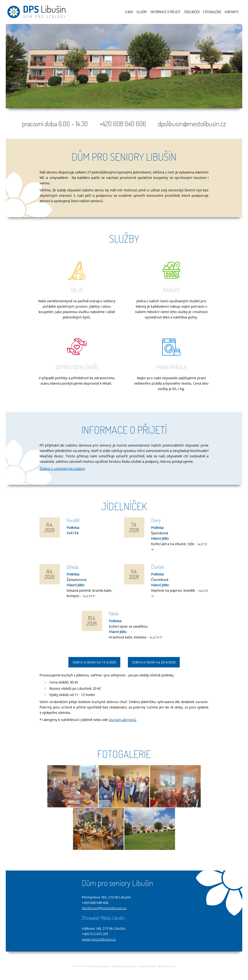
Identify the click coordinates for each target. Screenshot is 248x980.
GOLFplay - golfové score (124, 965)
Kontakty (232, 12)
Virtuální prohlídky (147, 965)
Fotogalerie (212, 12)
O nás (129, 12)
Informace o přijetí (165, 12)
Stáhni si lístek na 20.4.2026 (154, 661)
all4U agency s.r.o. (167, 965)
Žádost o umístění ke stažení (62, 468)
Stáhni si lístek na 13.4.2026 (94, 661)
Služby (142, 12)
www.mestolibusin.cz (99, 939)
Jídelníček (192, 12)
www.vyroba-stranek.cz (98, 965)
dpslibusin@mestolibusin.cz (104, 907)
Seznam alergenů (122, 719)
